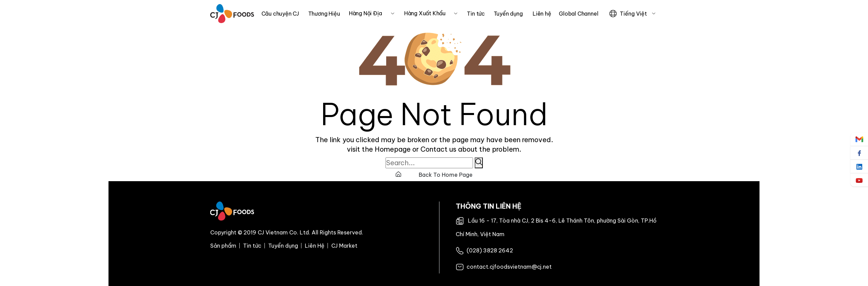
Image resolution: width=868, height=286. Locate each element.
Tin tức (252, 246)
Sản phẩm (223, 246)
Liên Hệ (315, 246)
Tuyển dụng (283, 246)
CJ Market (344, 246)
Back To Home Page (434, 175)
